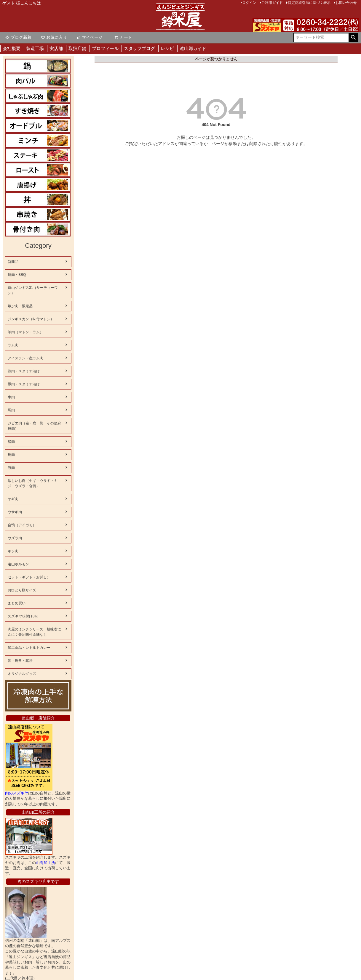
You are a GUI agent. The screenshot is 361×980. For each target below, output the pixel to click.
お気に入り (54, 37)
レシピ (167, 48)
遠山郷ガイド (193, 48)
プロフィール (105, 48)
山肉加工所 (19, 863)
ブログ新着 (18, 37)
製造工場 (35, 48)
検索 (353, 38)
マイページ (90, 37)
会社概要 (12, 48)
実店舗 (56, 48)
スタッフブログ (139, 48)
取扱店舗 (77, 48)
